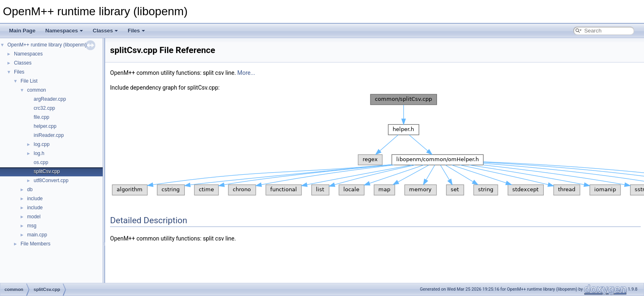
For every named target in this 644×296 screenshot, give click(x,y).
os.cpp (41, 162)
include (35, 199)
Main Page (22, 31)
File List (29, 81)
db (30, 190)
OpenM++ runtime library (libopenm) (47, 45)
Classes (105, 31)
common (37, 90)
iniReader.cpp (49, 135)
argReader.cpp (50, 99)
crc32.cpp (44, 108)
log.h (39, 153)
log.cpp (42, 144)
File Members (36, 244)
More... (246, 73)
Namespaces (64, 31)
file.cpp (41, 117)
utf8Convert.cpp (51, 180)
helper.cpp (45, 126)
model (34, 217)
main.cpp (37, 235)
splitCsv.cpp (47, 171)
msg (32, 226)
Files (136, 31)
